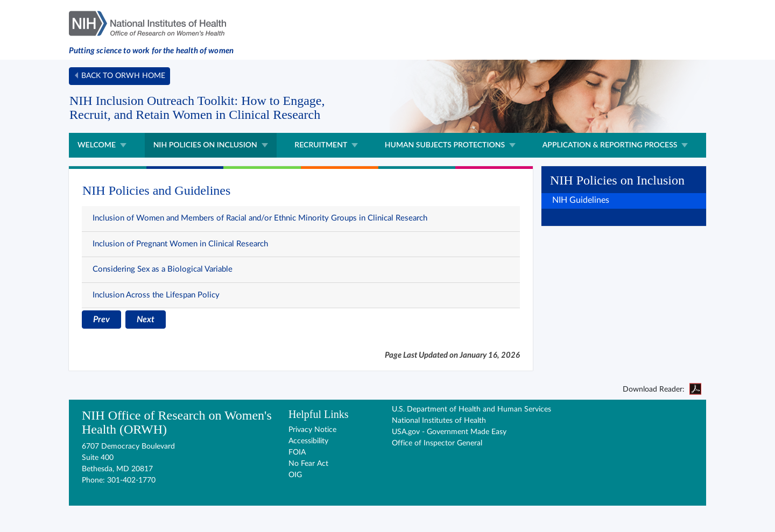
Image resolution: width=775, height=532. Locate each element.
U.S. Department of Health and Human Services (471, 409)
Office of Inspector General (437, 443)
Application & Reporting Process (610, 144)
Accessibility (308, 441)
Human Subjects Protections (445, 144)
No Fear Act (308, 464)
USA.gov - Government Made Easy (449, 432)
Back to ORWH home (123, 76)
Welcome (97, 144)
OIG (295, 475)
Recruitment (321, 144)
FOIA (297, 452)
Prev (101, 320)
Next (146, 320)
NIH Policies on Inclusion (205, 144)
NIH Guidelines (581, 200)
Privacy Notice (312, 430)
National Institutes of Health (439, 421)
